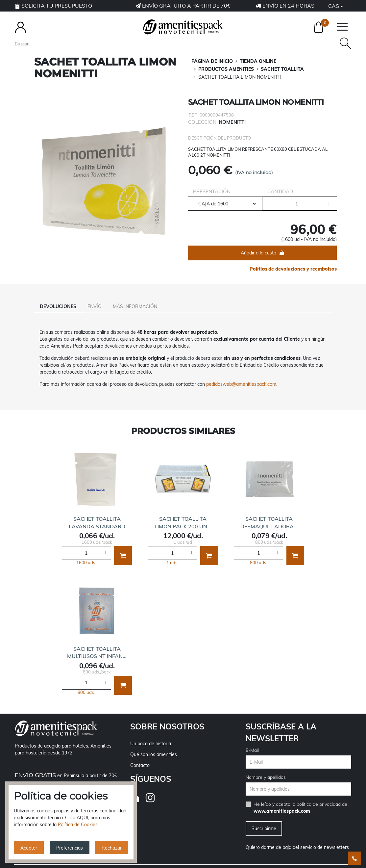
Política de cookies (290, 863)
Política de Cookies (78, 825)
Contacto (140, 756)
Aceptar (29, 848)
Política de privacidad (209, 863)
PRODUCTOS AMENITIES (226, 69)
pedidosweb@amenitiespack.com (241, 375)
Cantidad (280, 191)
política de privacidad (319, 795)
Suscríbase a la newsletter (281, 723)
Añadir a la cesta (258, 253)
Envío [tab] (95, 306)
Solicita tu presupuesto (53, 6)
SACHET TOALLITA (282, 69)
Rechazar (112, 848)
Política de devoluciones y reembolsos (293, 269)
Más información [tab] (135, 306)
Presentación (212, 191)
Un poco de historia (151, 734)
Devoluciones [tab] (58, 306)
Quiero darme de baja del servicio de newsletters (297, 838)
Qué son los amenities (154, 745)
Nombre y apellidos (266, 768)
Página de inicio (212, 61)
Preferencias (70, 848)
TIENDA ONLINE (258, 61)
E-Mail (252, 741)
